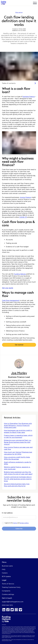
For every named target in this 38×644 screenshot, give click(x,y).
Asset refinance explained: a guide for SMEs (18, 463)
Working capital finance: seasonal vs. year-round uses (17, 468)
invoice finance (26, 197)
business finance (29, 97)
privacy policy (24, 523)
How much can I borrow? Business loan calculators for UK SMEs (18, 453)
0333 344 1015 (7, 605)
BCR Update (6, 576)
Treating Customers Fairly (11, 587)
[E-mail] (19, 517)
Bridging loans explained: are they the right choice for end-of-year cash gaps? (18, 473)
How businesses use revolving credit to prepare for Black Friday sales (18, 431)
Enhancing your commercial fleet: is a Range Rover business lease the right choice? (18, 442)
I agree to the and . (17, 523)
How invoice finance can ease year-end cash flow (18, 448)
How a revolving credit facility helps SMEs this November (17, 458)
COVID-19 (23, 217)
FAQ (4, 569)
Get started (19, 345)
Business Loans (7, 566)
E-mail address (7, 513)
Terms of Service (8, 584)
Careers (5, 573)
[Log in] (35, 3)
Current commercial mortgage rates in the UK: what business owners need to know (18, 479)
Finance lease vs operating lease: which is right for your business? (18, 436)
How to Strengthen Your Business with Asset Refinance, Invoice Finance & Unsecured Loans (18, 425)
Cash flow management (11, 300)
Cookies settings (8, 594)
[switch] (19, 83)
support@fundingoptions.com (13, 602)
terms (15, 523)
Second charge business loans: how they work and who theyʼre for (17, 485)
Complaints (6, 591)
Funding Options (20, 274)
